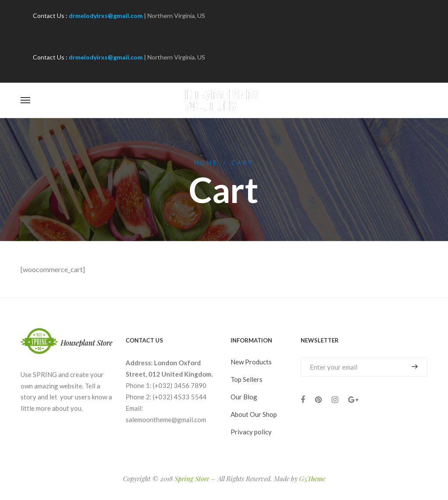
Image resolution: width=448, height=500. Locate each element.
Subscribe (415, 367)
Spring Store (192, 479)
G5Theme (312, 479)
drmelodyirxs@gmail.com (106, 16)
